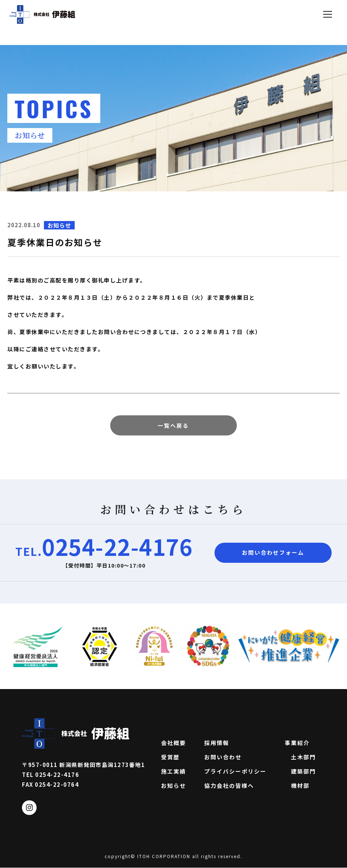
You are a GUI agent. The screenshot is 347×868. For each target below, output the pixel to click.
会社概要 (173, 743)
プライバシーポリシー (235, 771)
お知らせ (173, 786)
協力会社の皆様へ (229, 786)
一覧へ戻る (173, 425)
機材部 (297, 786)
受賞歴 (170, 757)
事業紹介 (297, 743)
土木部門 (300, 757)
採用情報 (217, 743)
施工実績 (173, 771)
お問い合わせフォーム (273, 553)
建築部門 (300, 771)
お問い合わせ (223, 757)
